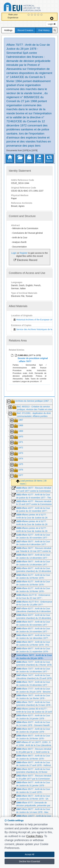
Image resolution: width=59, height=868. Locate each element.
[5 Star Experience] (42, 15)
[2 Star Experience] (32, 15)
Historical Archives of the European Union (34, 320)
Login (52, 24)
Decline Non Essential (29, 861)
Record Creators (25, 30)
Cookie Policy (34, 836)
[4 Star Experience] (39, 15)
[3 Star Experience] (35, 15)
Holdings (8, 30)
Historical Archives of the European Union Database (31, 7)
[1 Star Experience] (29, 15)
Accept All (29, 854)
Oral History (44, 30)
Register (24, 253)
